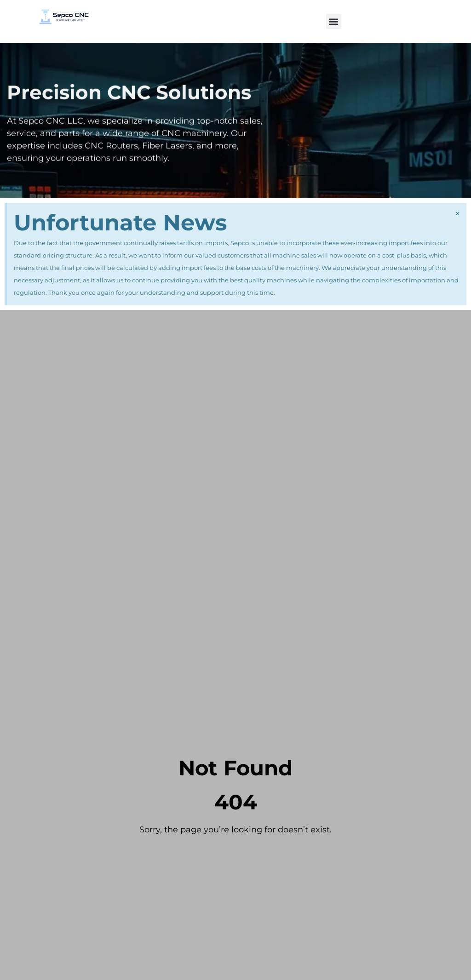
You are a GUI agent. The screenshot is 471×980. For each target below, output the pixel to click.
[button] (334, 21)
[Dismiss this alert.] (458, 213)
